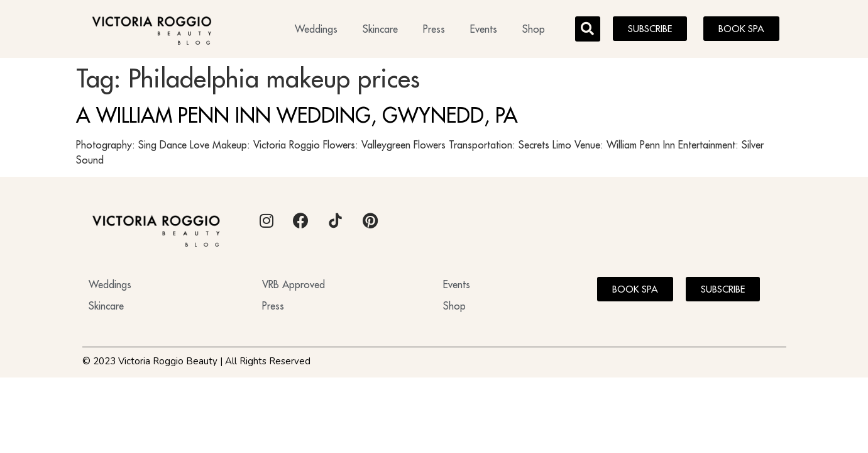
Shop (534, 29)
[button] (588, 29)
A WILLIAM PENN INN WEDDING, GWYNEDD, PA (297, 115)
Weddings (316, 29)
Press (434, 29)
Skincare (380, 29)
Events (484, 29)
